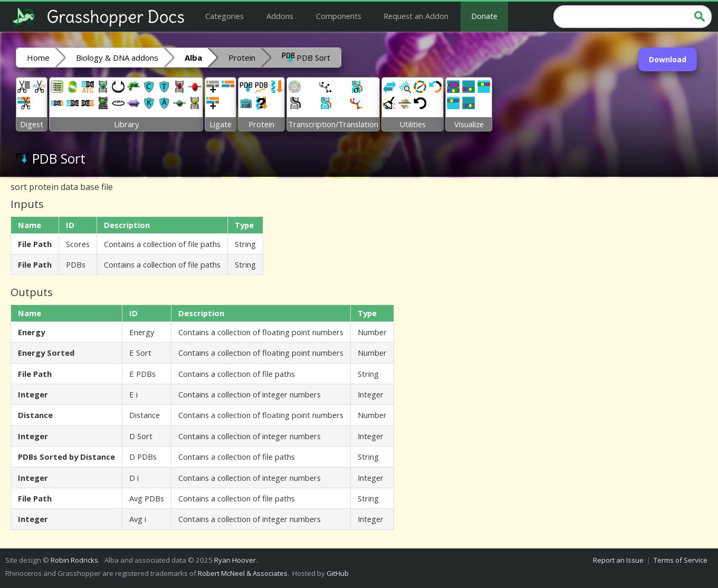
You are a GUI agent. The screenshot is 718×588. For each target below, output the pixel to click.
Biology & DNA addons (117, 58)
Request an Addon (416, 16)
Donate (484, 16)
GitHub (338, 573)
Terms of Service (681, 560)
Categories (224, 16)
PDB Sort (306, 57)
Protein (242, 58)
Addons (280, 16)
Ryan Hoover (235, 560)
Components (339, 16)
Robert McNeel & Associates (243, 573)
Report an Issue (618, 560)
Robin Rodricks (74, 560)
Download (668, 59)
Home (38, 58)
